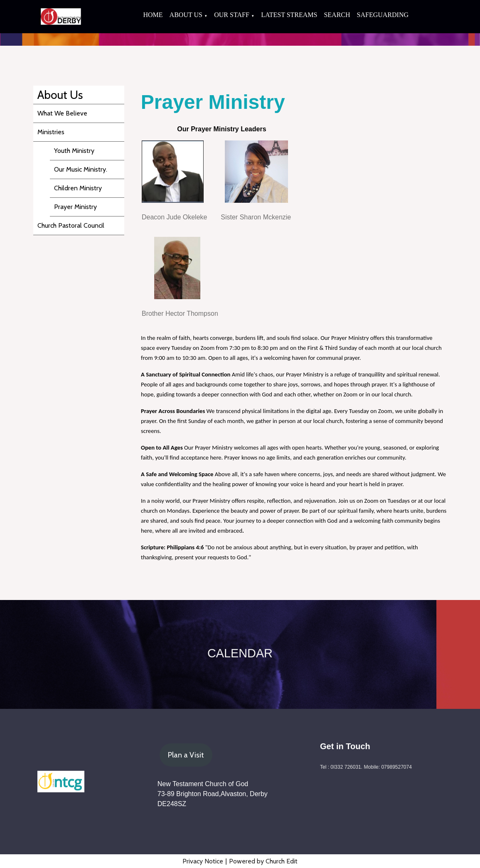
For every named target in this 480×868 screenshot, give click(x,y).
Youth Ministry (74, 151)
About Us (186, 15)
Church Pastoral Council (71, 225)
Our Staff (232, 15)
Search (337, 15)
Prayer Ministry (75, 207)
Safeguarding (383, 15)
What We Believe (62, 113)
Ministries (51, 132)
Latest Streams (289, 15)
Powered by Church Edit (263, 861)
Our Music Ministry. (81, 169)
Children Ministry (78, 188)
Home (153, 15)
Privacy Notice (203, 861)
